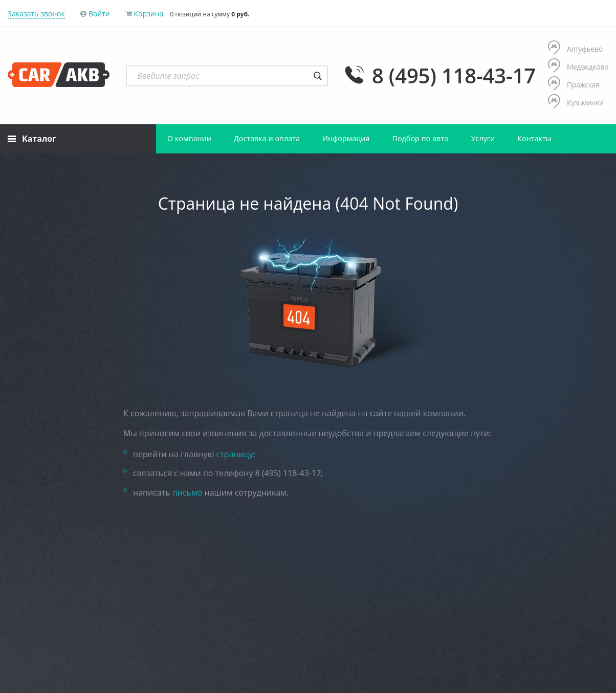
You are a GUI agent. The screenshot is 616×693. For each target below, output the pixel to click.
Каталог (32, 139)
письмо (188, 493)
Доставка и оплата (267, 138)
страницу (235, 454)
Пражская (574, 85)
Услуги (483, 138)
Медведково (578, 67)
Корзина (148, 14)
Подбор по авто (420, 138)
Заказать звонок (36, 14)
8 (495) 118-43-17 (454, 76)
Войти (99, 14)
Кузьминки (576, 103)
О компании (189, 138)
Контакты (534, 138)
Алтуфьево (575, 49)
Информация (346, 138)
